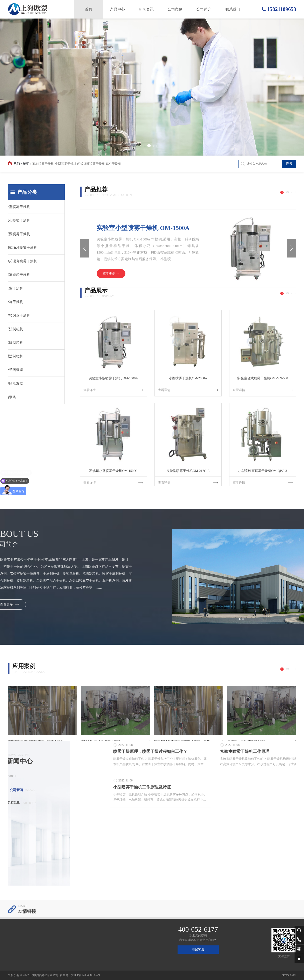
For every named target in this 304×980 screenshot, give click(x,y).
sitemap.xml (289, 975)
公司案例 (175, 9)
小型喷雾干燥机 (66, 164)
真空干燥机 (113, 164)
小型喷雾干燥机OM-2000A (188, 442)
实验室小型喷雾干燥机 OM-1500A (143, 286)
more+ (291, 201)
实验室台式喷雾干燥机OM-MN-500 (263, 442)
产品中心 (117, 9)
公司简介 (204, 9)
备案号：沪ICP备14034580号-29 (80, 975)
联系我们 (233, 9)
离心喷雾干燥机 (43, 164)
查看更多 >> (111, 332)
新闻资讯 (146, 9)
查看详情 (113, 454)
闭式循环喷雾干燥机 (91, 164)
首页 (89, 9)
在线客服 (198, 950)
